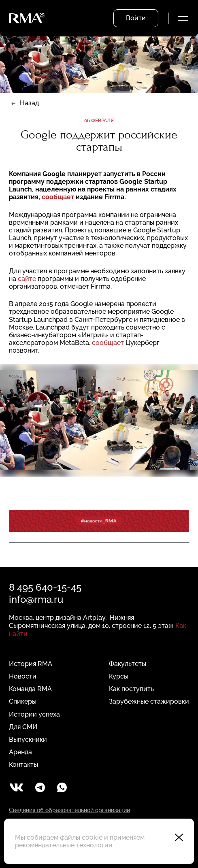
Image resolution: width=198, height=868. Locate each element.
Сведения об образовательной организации (69, 810)
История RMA (31, 664)
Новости (23, 676)
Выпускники (28, 739)
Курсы (119, 676)
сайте (27, 279)
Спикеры (23, 701)
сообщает (58, 197)
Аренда (20, 752)
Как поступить (131, 689)
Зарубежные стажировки (149, 701)
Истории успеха (34, 714)
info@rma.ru (36, 599)
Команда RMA (30, 689)
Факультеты (128, 664)
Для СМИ (23, 727)
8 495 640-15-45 (45, 587)
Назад (29, 103)
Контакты (23, 765)
